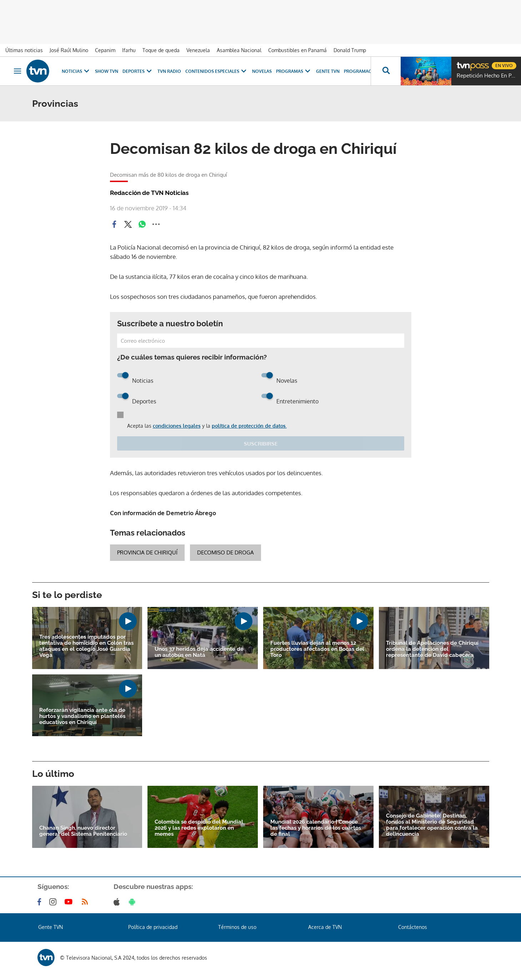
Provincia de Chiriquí (147, 552)
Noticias (76, 71)
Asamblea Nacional (239, 50)
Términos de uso (237, 927)
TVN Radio (169, 71)
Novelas (262, 71)
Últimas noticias (24, 50)
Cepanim (105, 50)
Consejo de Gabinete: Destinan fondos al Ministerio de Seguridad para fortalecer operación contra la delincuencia (432, 825)
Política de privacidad (153, 927)
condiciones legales (177, 426)
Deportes (138, 71)
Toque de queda (161, 50)
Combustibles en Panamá (297, 50)
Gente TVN (328, 71)
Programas (294, 71)
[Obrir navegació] (17, 71)
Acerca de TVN (325, 927)
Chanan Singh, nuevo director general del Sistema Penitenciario (83, 831)
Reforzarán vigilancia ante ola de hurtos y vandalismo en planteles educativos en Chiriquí (82, 716)
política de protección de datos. (249, 426)
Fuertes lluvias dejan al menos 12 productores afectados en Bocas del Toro (317, 649)
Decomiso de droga (226, 552)
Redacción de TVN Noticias (149, 193)
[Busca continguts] (386, 71)
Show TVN (107, 71)
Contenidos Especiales (217, 71)
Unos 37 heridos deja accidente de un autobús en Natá (199, 652)
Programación (362, 71)
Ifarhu (129, 50)
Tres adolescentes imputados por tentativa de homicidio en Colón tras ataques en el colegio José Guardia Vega (86, 646)
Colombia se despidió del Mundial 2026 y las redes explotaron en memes (199, 828)
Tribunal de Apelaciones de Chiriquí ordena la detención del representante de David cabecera (432, 649)
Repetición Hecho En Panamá (487, 76)
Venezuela (198, 50)
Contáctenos (413, 927)
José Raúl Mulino (69, 50)
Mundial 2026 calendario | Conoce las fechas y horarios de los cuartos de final (316, 828)
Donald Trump (350, 50)
